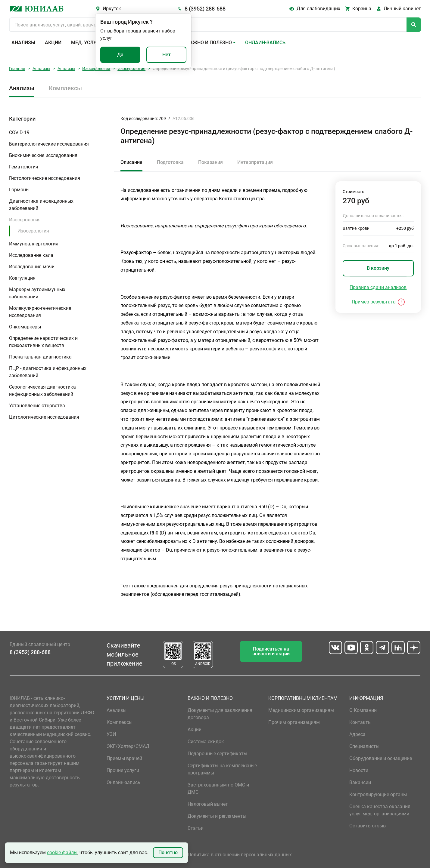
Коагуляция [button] (22, 278)
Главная (17, 69)
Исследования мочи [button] (32, 267)
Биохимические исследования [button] (43, 155)
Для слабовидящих (318, 9)
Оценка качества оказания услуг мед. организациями (380, 810)
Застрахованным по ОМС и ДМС (218, 788)
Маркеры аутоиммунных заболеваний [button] (37, 293)
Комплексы (65, 88)
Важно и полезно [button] (209, 43)
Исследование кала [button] (31, 255)
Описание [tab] (131, 162)
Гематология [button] (24, 167)
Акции (53, 43)
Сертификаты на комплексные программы (222, 769)
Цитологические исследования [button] (44, 417)
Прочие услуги (123, 770)
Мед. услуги (87, 43)
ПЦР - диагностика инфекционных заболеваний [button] (48, 372)
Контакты (360, 722)
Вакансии (360, 782)
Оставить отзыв (368, 826)
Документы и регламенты (217, 816)
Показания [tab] (210, 162)
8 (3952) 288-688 (205, 9)
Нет (167, 55)
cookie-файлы (62, 853)
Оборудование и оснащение (381, 758)
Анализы (23, 43)
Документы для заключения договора (220, 714)
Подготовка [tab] (170, 162)
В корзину (378, 268)
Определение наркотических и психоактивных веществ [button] (43, 342)
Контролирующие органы (378, 794)
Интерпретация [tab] (255, 162)
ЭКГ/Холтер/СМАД (128, 746)
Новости (359, 770)
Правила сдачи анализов (378, 287)
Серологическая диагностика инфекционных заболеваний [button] (42, 391)
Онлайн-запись (265, 43)
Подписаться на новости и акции (271, 651)
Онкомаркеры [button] (25, 327)
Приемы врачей (124, 758)
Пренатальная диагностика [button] (40, 357)
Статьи (196, 828)
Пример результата (374, 302)
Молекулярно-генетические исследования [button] (40, 312)
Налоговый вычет (208, 804)
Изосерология (96, 69)
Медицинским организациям (301, 710)
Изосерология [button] (25, 220)
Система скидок (206, 742)
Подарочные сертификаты (217, 754)
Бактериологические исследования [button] (49, 144)
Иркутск (112, 9)
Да (120, 55)
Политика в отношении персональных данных (240, 855)
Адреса (357, 734)
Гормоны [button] (19, 190)
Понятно (168, 853)
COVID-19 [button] (19, 132)
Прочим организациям (294, 722)
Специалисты (364, 746)
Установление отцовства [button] (37, 406)
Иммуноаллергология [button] (34, 244)
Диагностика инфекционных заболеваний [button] (41, 205)
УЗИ (111, 734)
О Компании (363, 710)
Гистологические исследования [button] (45, 178)
